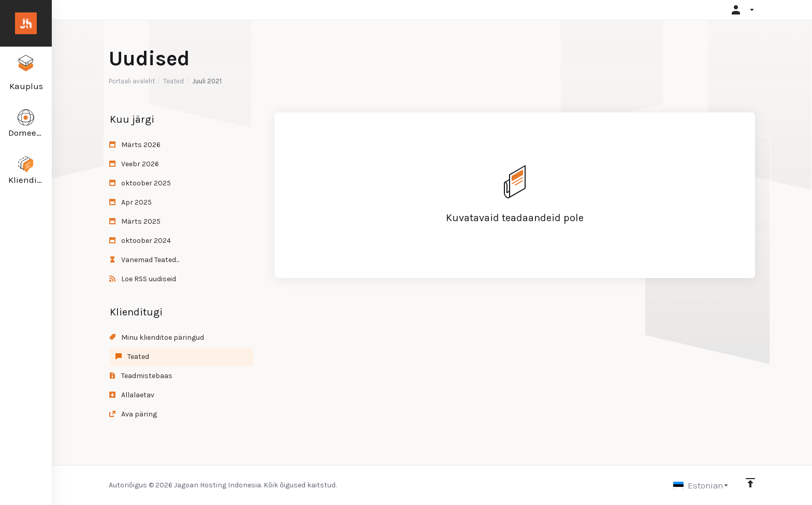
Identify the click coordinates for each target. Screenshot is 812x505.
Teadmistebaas (141, 376)
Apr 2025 (130, 202)
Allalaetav (132, 395)
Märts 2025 (135, 221)
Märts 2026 (135, 145)
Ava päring (133, 414)
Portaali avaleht (132, 81)
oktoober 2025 (140, 183)
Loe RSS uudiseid (143, 279)
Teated (173, 81)
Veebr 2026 (134, 164)
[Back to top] (750, 483)
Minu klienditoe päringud (157, 337)
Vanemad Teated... (144, 260)
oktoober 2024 (140, 241)
